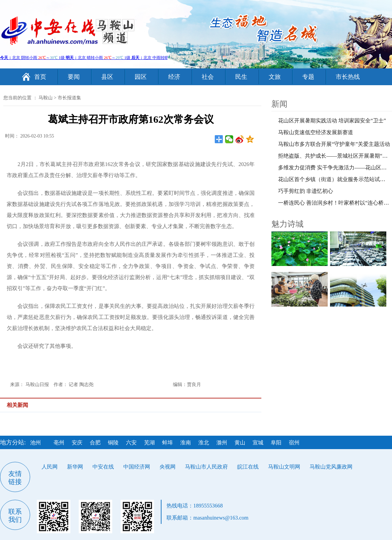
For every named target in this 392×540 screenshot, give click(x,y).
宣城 (258, 443)
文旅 (275, 77)
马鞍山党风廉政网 (331, 467)
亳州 (59, 443)
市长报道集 (69, 98)
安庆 (77, 443)
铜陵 (113, 443)
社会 (208, 77)
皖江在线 (248, 467)
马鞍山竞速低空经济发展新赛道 (316, 132)
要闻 (74, 77)
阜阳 (276, 443)
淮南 (186, 443)
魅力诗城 (287, 224)
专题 (308, 77)
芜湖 (149, 443)
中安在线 (103, 467)
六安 (131, 443)
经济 (174, 77)
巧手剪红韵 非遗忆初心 (306, 191)
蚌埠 (168, 443)
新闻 (279, 104)
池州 (36, 443)
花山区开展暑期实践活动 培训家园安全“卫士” (332, 121)
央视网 (168, 467)
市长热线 (348, 77)
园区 (141, 77)
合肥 (95, 443)
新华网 (75, 467)
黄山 (240, 443)
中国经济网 (137, 467)
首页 (40, 77)
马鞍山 (46, 98)
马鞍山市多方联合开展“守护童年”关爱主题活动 (334, 144)
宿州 (294, 443)
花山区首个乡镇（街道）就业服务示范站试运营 (334, 179)
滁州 (222, 443)
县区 (107, 77)
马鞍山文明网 (284, 467)
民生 (241, 77)
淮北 (204, 443)
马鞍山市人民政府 (206, 467)
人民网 (50, 467)
